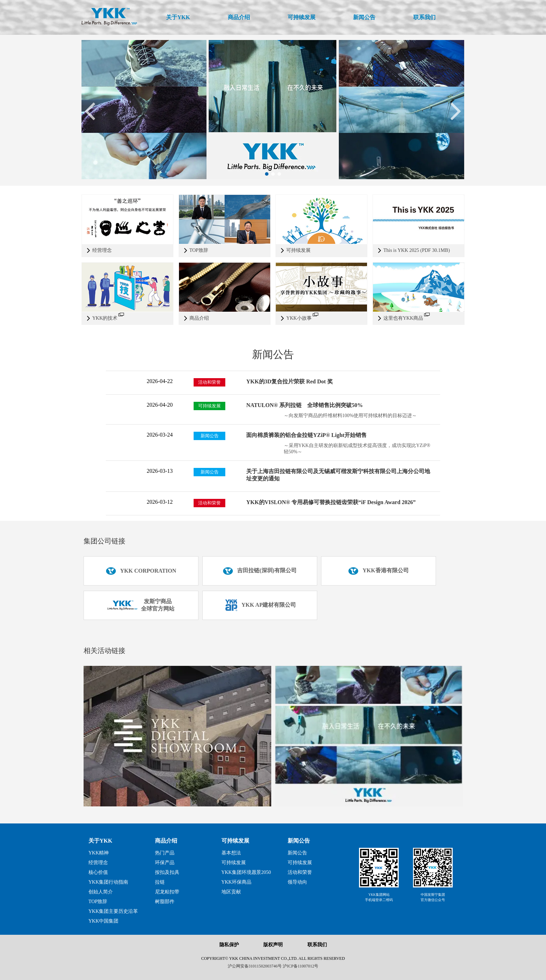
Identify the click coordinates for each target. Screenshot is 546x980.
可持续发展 (235, 841)
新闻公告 (299, 841)
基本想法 (231, 853)
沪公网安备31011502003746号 (255, 966)
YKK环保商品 (236, 882)
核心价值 (98, 872)
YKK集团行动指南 (108, 882)
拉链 (160, 882)
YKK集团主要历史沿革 (113, 911)
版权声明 (273, 945)
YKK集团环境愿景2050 (246, 872)
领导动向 (297, 882)
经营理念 (98, 863)
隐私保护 (229, 945)
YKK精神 (99, 853)
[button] (267, 174)
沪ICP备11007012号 (301, 966)
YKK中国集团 (103, 921)
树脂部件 (165, 902)
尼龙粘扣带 (167, 892)
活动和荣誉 (300, 872)
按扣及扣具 (167, 872)
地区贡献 (231, 892)
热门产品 (165, 853)
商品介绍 (166, 841)
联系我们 (317, 945)
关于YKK (100, 841)
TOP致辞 (98, 902)
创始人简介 (101, 892)
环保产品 (165, 863)
